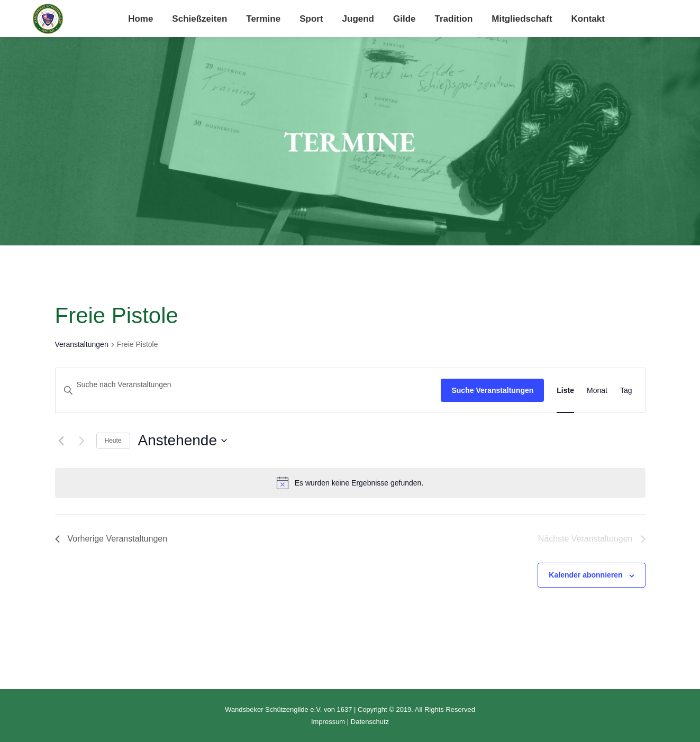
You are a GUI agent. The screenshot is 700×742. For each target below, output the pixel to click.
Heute (113, 441)
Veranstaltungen (82, 344)
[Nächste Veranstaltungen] (82, 441)
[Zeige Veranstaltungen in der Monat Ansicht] (597, 391)
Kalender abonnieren (585, 575)
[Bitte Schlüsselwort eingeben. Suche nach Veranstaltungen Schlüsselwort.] (248, 385)
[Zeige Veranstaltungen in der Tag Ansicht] (626, 391)
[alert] (350, 483)
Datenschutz (370, 722)
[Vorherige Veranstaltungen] (61, 441)
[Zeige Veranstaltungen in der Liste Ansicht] (565, 391)
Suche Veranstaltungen (492, 390)
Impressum (328, 722)
